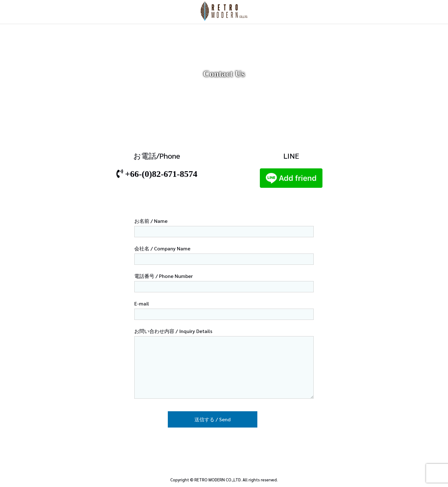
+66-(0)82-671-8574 (161, 174)
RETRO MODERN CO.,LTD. (218, 480)
